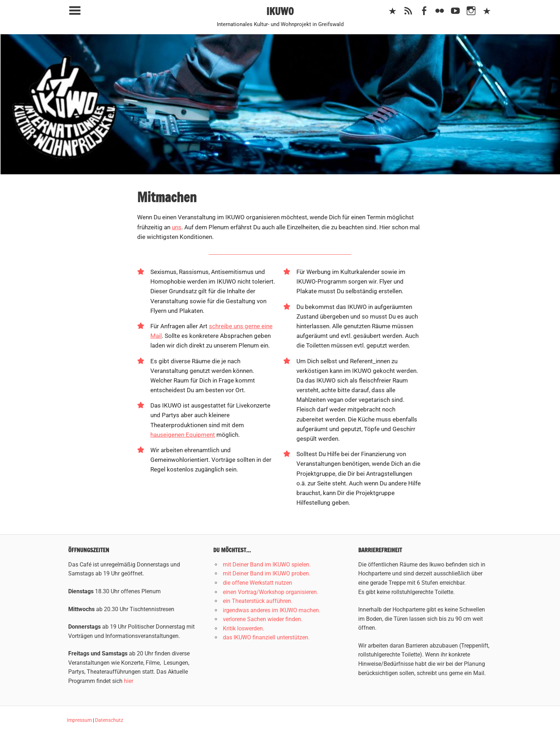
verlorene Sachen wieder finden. (263, 619)
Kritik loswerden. (244, 628)
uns (177, 227)
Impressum (79, 720)
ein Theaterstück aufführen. (258, 601)
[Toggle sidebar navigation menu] (75, 11)
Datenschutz (109, 720)
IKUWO (280, 11)
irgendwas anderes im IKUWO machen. (272, 610)
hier (129, 681)
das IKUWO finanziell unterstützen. (266, 637)
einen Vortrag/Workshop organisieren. (271, 592)
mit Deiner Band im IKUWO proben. (267, 573)
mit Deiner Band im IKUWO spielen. (267, 565)
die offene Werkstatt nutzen (257, 583)
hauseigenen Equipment (183, 435)
